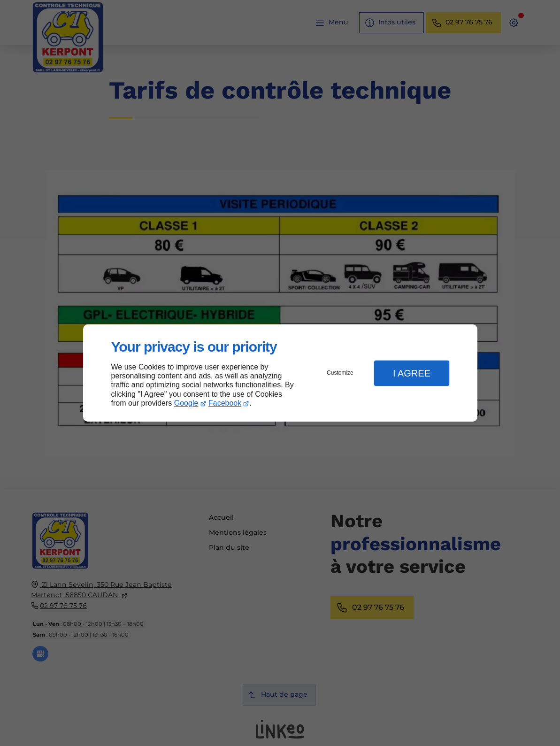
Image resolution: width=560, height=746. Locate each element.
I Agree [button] (412, 373)
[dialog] (280, 373)
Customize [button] (340, 373)
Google (186, 403)
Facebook (225, 403)
